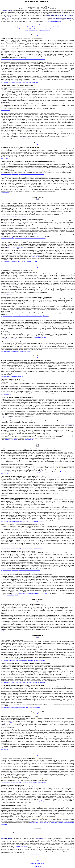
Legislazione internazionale (23, 27)
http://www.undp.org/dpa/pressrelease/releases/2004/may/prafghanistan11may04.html (23, 238)
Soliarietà (56, 27)
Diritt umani (36, 27)
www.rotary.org (5, 193)
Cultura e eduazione (44, 31)
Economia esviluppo (46, 27)
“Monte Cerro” (70, 424)
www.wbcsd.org (35, 257)
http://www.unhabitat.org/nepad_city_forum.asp (13, 216)
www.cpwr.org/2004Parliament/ (9, 723)
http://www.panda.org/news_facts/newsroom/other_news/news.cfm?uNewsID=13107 (23, 59)
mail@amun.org (34, 787)
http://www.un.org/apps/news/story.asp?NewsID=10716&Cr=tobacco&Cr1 (20, 82)
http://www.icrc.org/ (6, 418)
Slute (31, 29)
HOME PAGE (37, 866)
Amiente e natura (51, 29)
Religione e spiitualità (31, 31)
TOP (38, 860)
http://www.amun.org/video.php (37, 801)
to (38, 357)
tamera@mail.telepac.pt (11, 440)
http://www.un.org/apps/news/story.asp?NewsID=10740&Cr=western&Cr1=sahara (22, 174)
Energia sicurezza (39, 29)
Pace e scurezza (23, 29)
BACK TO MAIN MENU (37, 863)
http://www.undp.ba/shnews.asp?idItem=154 (12, 376)
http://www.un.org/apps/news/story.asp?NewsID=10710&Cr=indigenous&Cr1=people (23, 782)
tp (38, 36)
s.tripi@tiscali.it (36, 854)
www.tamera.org (29, 440)
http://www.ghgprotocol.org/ (15, 247)
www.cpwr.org (5, 749)
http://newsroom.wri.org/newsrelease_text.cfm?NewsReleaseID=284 (19, 261)
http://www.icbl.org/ (6, 110)
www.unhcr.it (4, 158)
